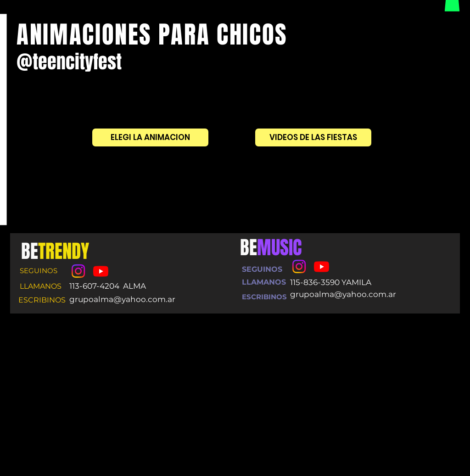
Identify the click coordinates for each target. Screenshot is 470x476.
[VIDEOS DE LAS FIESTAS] (313, 137)
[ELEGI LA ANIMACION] (150, 137)
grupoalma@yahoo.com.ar (122, 299)
